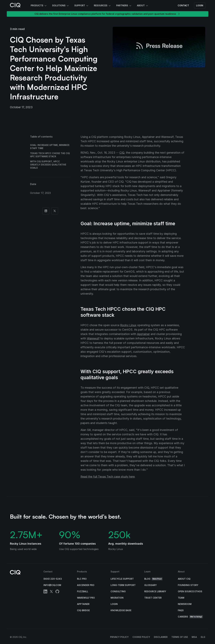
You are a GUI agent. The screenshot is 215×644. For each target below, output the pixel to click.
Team (181, 598)
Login (200, 5)
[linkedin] (45, 592)
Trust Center (153, 598)
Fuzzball (83, 591)
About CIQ (184, 579)
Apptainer (143, 334)
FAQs (181, 610)
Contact (183, 5)
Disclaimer (161, 637)
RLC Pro (82, 579)
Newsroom (185, 604)
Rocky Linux (128, 325)
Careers (190, 617)
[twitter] (51, 592)
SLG (203, 637)
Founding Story (188, 585)
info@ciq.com (52, 585)
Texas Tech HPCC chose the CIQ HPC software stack (50, 155)
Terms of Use (180, 637)
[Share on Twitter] (55, 211)
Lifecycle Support (122, 579)
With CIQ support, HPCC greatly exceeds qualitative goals (48, 165)
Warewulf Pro (86, 598)
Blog (153, 579)
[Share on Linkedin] (46, 211)
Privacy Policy (119, 637)
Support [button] (82, 6)
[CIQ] (15, 6)
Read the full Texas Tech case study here (108, 477)
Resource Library (155, 591)
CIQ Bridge (83, 610)
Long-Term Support (123, 585)
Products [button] (39, 6)
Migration (117, 598)
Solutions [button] (61, 6)
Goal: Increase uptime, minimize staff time (50, 147)
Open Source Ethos (190, 591)
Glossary (150, 585)
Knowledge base (121, 610)
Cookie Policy (141, 637)
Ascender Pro (86, 585)
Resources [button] (103, 6)
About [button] (143, 6)
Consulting (118, 591)
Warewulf (93, 338)
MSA (194, 637)
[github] (57, 592)
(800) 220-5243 (53, 579)
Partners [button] (124, 6)
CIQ (122, 153)
